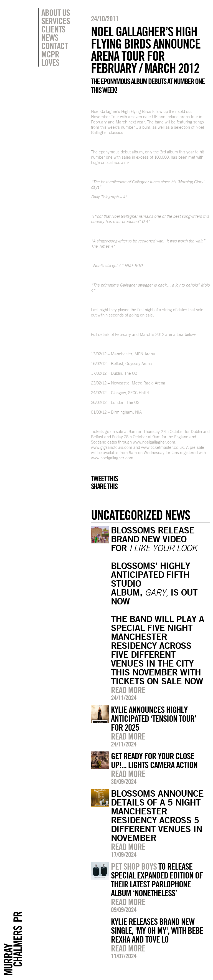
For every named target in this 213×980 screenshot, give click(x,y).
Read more (128, 690)
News (50, 37)
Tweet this (104, 478)
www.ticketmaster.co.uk (163, 447)
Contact (54, 46)
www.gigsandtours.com (112, 447)
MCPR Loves (50, 58)
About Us (56, 12)
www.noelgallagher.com (154, 442)
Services (56, 21)
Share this (104, 486)
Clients (53, 29)
